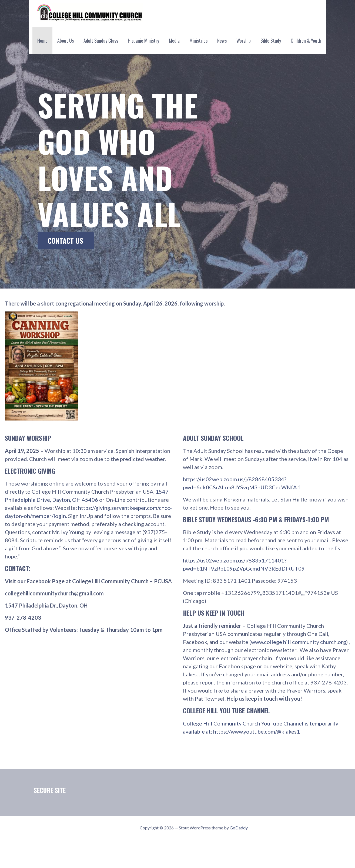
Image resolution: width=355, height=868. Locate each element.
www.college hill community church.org (299, 642)
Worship (244, 40)
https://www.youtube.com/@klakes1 (257, 731)
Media (174, 40)
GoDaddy (239, 828)
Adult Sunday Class (101, 40)
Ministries (198, 40)
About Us (66, 40)
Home (42, 40)
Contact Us (66, 240)
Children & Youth (306, 40)
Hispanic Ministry (143, 40)
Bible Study (271, 40)
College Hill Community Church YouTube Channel (244, 723)
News (222, 40)
